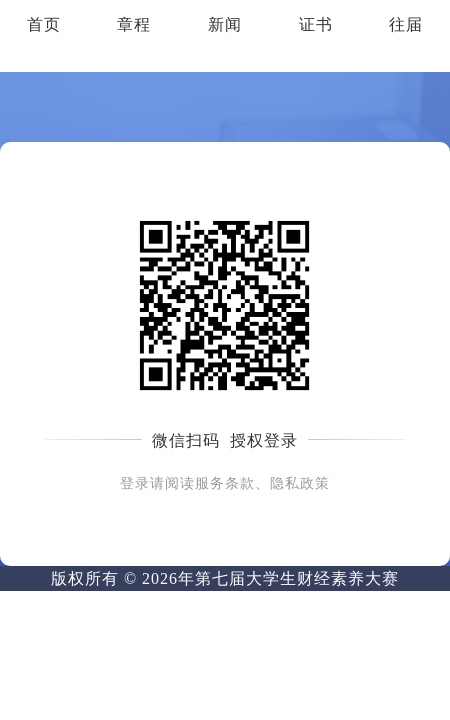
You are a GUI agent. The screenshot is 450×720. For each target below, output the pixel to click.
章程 (134, 24)
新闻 (225, 24)
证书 (316, 24)
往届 (406, 24)
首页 (44, 24)
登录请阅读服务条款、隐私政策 (225, 483)
